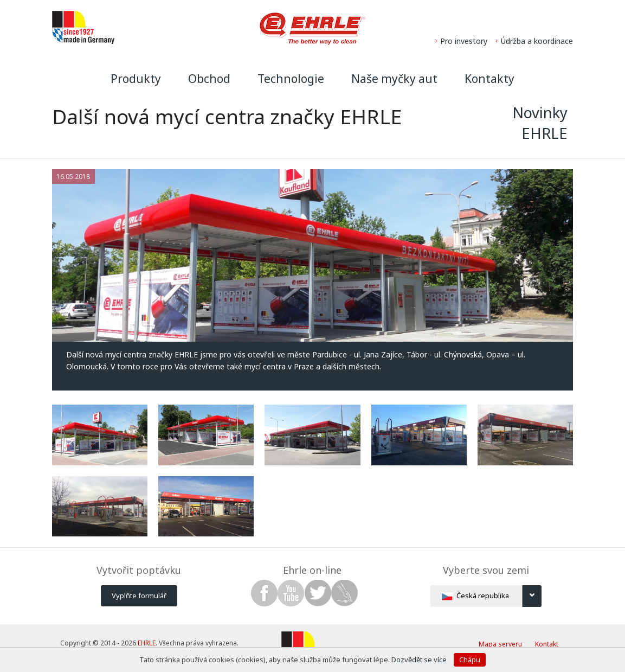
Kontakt (547, 644)
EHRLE (147, 643)
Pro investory (464, 41)
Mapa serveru (500, 644)
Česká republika (491, 596)
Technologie (291, 79)
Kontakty (489, 79)
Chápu (470, 660)
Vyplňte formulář (139, 596)
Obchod (209, 79)
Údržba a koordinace (537, 41)
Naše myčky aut (394, 79)
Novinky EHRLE (540, 123)
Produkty (136, 79)
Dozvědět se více (420, 660)
